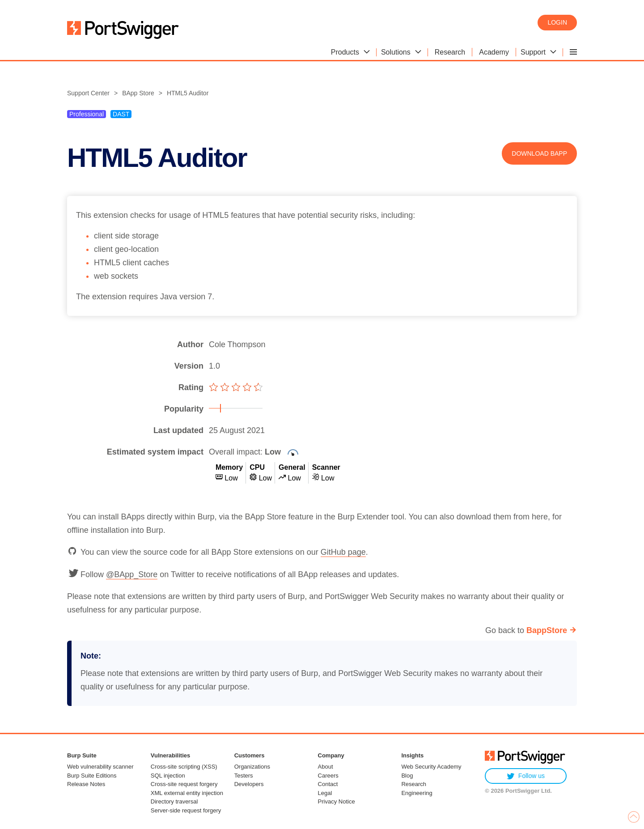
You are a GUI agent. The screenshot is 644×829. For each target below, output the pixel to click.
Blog (407, 776)
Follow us (526, 776)
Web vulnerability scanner (100, 767)
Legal (325, 793)
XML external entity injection (187, 793)
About (326, 767)
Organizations (252, 767)
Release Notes (86, 784)
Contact (328, 784)
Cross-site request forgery (184, 784)
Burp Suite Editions (92, 776)
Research (414, 784)
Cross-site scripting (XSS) (184, 767)
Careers (328, 776)
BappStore (547, 630)
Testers (244, 776)
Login (557, 22)
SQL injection (168, 776)
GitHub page (343, 552)
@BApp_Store (132, 574)
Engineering (417, 793)
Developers (249, 784)
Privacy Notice (337, 801)
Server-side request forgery (186, 810)
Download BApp (539, 153)
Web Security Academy (431, 767)
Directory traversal (174, 801)
